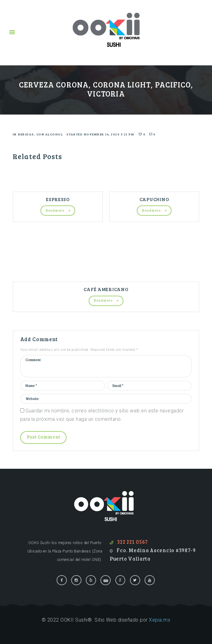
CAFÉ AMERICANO (106, 289)
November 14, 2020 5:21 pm (109, 134)
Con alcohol (50, 134)
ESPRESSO (58, 199)
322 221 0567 (133, 542)
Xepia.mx (160, 620)
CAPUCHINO (154, 199)
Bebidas (26, 134)
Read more (55, 210)
